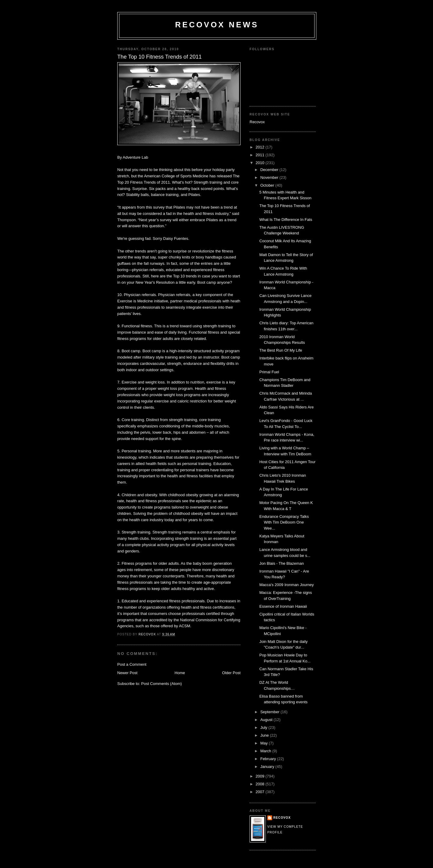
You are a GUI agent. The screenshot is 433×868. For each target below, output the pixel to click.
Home (180, 673)
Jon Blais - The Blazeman (281, 563)
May (265, 743)
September (270, 712)
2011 (261, 155)
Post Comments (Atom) (162, 684)
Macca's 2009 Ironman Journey (286, 585)
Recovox (257, 122)
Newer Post (127, 673)
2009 (261, 776)
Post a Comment (132, 664)
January (268, 767)
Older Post (231, 673)
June (265, 735)
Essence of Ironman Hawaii (283, 606)
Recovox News (217, 25)
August (267, 720)
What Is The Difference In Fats (286, 220)
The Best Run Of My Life (281, 350)
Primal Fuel (269, 372)
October (268, 185)
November (270, 177)
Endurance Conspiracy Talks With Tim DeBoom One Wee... (284, 522)
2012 (261, 147)
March (266, 751)
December (270, 170)
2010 (261, 163)
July (264, 727)
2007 (261, 792)
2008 (261, 784)
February (269, 759)
